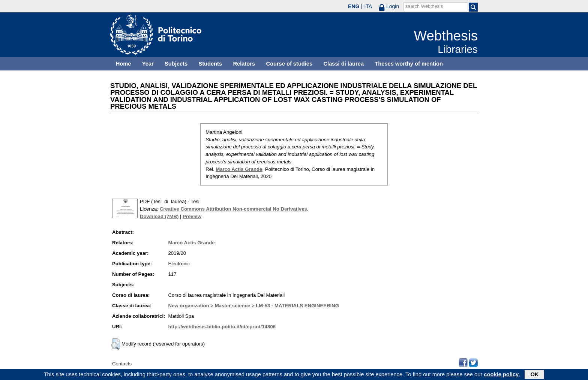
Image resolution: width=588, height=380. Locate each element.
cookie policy (501, 375)
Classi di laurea (344, 64)
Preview (192, 216)
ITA (368, 6)
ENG (354, 6)
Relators (244, 64)
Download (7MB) (159, 216)
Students (210, 64)
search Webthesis (424, 6)
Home (124, 64)
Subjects (176, 64)
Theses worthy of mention (409, 64)
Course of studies (289, 64)
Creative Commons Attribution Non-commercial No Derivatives (233, 209)
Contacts (122, 364)
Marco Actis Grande (239, 169)
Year (148, 64)
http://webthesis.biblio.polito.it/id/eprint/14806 (222, 327)
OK (534, 375)
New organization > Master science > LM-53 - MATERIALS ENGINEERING (253, 306)
